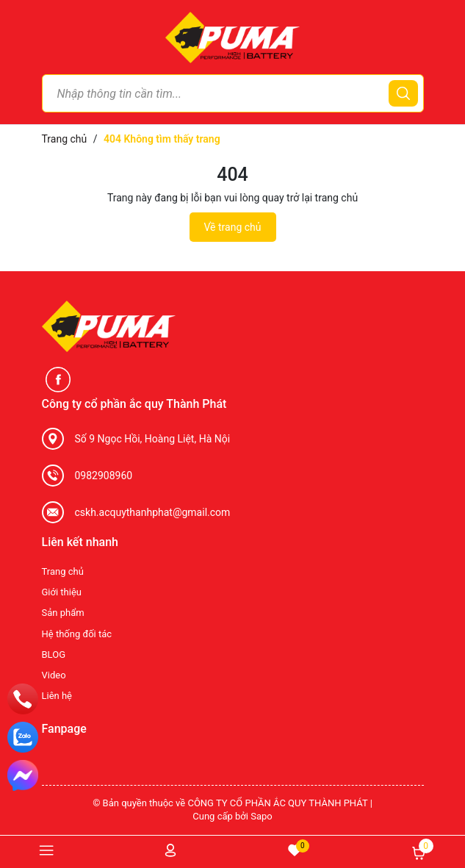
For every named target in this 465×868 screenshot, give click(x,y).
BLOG (54, 654)
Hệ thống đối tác (77, 634)
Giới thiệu (62, 592)
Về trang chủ (233, 227)
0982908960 (104, 476)
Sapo (262, 816)
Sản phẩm (63, 613)
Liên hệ (57, 696)
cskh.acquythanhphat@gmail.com (153, 512)
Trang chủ (63, 571)
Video (54, 675)
